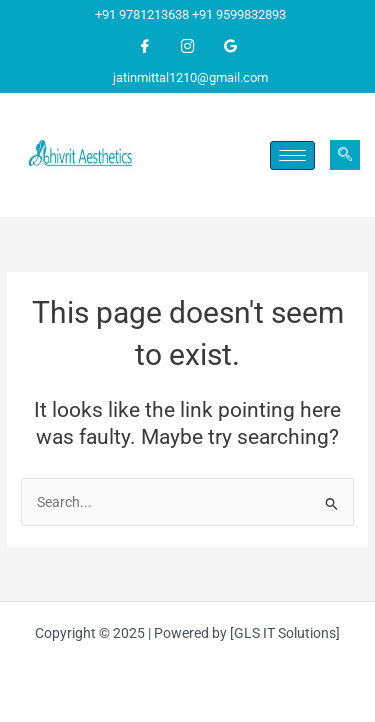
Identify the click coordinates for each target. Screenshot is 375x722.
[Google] (231, 47)
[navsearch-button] (345, 155)
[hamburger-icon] (292, 155)
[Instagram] (188, 47)
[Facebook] (145, 47)
